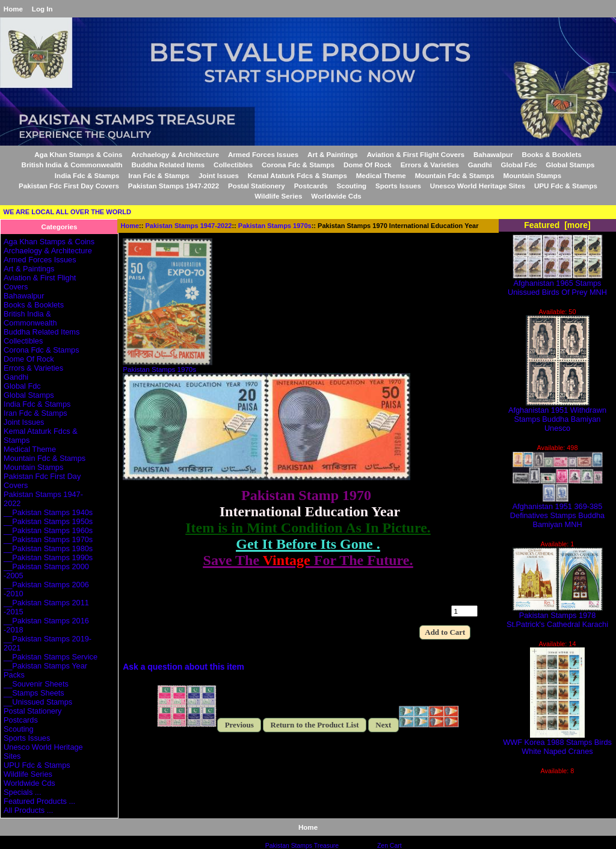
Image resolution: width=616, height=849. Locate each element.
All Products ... (28, 810)
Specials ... (22, 792)
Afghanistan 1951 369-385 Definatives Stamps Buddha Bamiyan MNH (557, 512)
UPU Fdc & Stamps (566, 186)
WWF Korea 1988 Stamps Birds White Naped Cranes (557, 743)
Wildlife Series (278, 196)
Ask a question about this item (183, 667)
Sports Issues (398, 186)
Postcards (311, 186)
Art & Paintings (333, 154)
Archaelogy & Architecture (175, 154)
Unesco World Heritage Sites (478, 186)
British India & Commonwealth (72, 165)
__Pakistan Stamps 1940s (48, 512)
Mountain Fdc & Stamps (455, 175)
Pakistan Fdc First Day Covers (69, 186)
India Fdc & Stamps (87, 175)
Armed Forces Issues (263, 154)
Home (13, 9)
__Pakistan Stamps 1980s (48, 548)
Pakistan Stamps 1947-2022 (189, 226)
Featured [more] (557, 225)
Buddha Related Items (168, 165)
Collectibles (233, 165)
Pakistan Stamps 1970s (275, 226)
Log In (42, 9)
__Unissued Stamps (38, 702)
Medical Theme (381, 175)
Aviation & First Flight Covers (416, 154)
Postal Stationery (257, 186)
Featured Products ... (39, 801)
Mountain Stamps (533, 175)
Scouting (352, 186)
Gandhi (480, 165)
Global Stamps (570, 165)
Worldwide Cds (336, 196)
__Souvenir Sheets (36, 684)
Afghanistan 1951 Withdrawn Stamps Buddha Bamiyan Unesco (557, 415)
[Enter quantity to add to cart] (464, 611)
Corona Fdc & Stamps (298, 165)
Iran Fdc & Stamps (159, 175)
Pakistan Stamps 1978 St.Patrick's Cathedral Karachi (557, 616)
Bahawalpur (493, 154)
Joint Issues (219, 175)
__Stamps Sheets (34, 693)
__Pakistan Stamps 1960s (48, 530)
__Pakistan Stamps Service (51, 657)
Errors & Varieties (430, 165)
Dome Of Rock (368, 165)
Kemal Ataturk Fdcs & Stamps (297, 175)
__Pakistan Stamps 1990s (48, 557)
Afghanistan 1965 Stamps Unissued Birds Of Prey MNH (557, 284)
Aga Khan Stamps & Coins (78, 154)
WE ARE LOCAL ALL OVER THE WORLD (67, 212)
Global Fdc (519, 165)
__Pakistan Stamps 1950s (48, 521)
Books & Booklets (552, 154)
